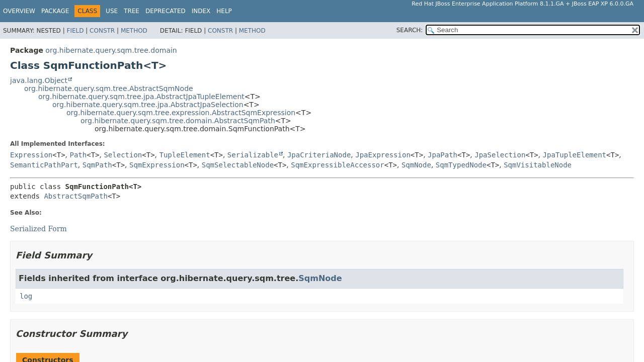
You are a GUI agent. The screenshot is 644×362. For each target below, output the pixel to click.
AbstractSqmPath (75, 196)
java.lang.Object (39, 80)
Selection (123, 155)
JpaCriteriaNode (319, 155)
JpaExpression (383, 155)
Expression (31, 155)
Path (78, 155)
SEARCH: (410, 30)
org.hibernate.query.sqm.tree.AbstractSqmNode (109, 88)
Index (201, 11)
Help (224, 11)
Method (134, 31)
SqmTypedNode (461, 165)
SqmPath (97, 165)
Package (55, 11)
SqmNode (416, 165)
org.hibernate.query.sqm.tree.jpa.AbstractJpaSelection (148, 105)
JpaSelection (500, 155)
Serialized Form (38, 229)
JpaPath (442, 155)
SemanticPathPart (44, 165)
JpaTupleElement (575, 155)
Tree (132, 11)
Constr (102, 31)
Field (75, 31)
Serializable (253, 155)
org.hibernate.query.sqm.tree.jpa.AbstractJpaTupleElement (141, 97)
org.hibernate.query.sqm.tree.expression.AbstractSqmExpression (181, 113)
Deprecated (166, 11)
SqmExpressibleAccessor (337, 165)
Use (112, 11)
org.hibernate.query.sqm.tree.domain (111, 50)
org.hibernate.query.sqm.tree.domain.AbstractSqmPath (178, 121)
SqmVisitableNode (538, 165)
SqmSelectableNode (238, 165)
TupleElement (184, 155)
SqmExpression (157, 165)
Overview (19, 11)
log (26, 296)
